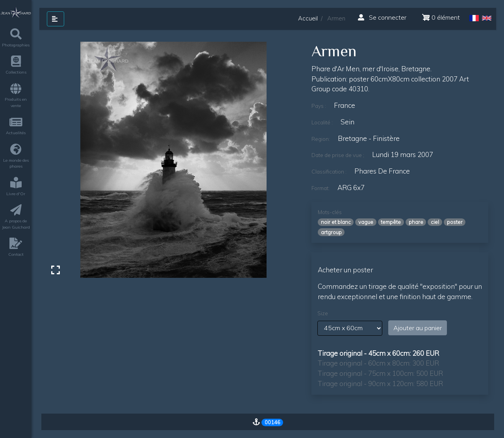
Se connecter (382, 17)
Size (323, 313)
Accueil (308, 18)
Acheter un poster (345, 270)
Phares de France (382, 171)
